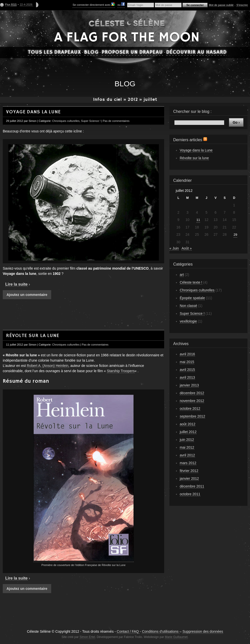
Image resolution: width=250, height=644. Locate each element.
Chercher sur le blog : (192, 111)
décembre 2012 (192, 393)
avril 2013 (187, 377)
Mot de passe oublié (221, 5)
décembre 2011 (192, 486)
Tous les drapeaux (55, 52)
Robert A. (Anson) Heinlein (48, 366)
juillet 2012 (188, 432)
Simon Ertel (87, 637)
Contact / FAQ (128, 631)
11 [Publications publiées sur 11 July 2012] (198, 220)
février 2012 (189, 471)
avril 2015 (187, 370)
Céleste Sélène (127, 22)
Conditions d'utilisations (161, 631)
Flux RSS (205, 139)
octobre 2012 (190, 409)
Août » (186, 248)
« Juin (174, 248)
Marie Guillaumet (176, 637)
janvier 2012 (189, 478)
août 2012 (187, 424)
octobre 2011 (190, 494)
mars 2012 (188, 463)
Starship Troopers (121, 371)
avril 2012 (187, 455)
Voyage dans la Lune (33, 112)
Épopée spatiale (192, 298)
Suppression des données (203, 631)
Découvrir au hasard (197, 52)
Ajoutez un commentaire (27, 295)
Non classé (188, 306)
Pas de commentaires (116, 121)
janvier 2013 (189, 385)
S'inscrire (242, 5)
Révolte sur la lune (33, 336)
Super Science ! (91, 121)
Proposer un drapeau (132, 52)
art (182, 275)
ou (121, 4)
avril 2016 (187, 354)
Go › (236, 122)
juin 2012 (187, 440)
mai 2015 (187, 362)
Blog (91, 52)
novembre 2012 (192, 401)
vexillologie (188, 321)
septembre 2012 (192, 416)
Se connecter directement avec (94, 4)
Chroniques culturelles (66, 121)
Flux (11, 5)
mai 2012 (187, 447)
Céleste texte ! (191, 282)
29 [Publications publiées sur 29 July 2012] (235, 235)
